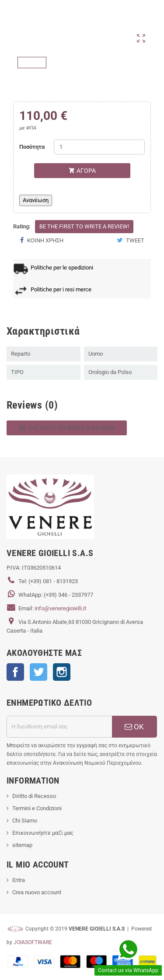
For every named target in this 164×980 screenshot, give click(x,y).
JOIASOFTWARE (33, 942)
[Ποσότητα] (99, 147)
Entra (19, 880)
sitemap (22, 845)
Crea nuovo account (37, 892)
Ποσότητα (32, 147)
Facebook (15, 672)
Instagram (62, 672)
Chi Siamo (25, 821)
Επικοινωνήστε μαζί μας (43, 833)
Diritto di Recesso (34, 796)
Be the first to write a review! (84, 226)
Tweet (131, 240)
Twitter (38, 672)
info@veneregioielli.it (60, 608)
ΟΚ (134, 727)
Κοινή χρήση (42, 240)
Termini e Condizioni (37, 808)
